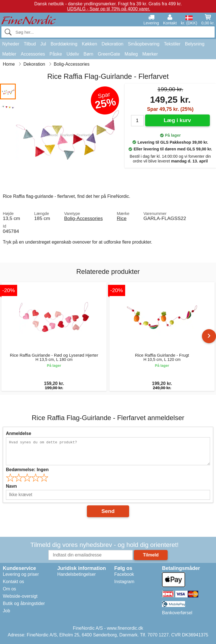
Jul (43, 44)
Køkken (89, 44)
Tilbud (30, 44)
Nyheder (11, 44)
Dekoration (112, 44)
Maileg (131, 54)
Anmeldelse (19, 433)
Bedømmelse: (27, 470)
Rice (122, 218)
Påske (56, 54)
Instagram (124, 582)
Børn (88, 54)
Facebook (124, 574)
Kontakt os (13, 582)
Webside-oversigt (20, 596)
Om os (9, 589)
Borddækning (64, 44)
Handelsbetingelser (76, 574)
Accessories (33, 54)
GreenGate (109, 54)
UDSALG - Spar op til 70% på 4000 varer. (109, 9)
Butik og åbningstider (24, 603)
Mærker (150, 54)
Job (6, 611)
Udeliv (73, 54)
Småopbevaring (144, 44)
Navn (11, 486)
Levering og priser (21, 574)
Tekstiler (172, 44)
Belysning (194, 44)
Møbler (9, 54)
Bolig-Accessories (83, 218)
